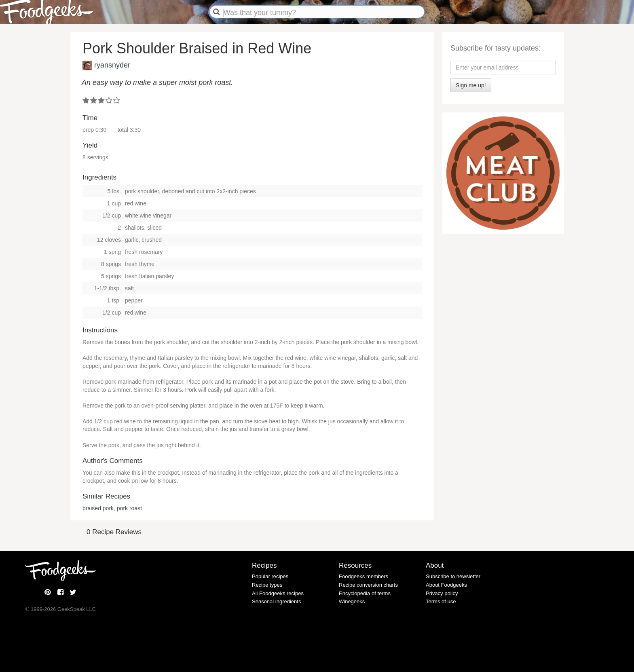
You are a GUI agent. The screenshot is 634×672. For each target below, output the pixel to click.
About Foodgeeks (446, 585)
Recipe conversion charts (368, 585)
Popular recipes (270, 576)
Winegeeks (352, 601)
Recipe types (267, 585)
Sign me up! (471, 85)
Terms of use (441, 601)
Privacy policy (442, 593)
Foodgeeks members (363, 576)
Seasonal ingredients (276, 601)
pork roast (129, 508)
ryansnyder (112, 65)
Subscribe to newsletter (453, 576)
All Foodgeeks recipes (278, 593)
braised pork (98, 508)
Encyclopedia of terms (365, 593)
